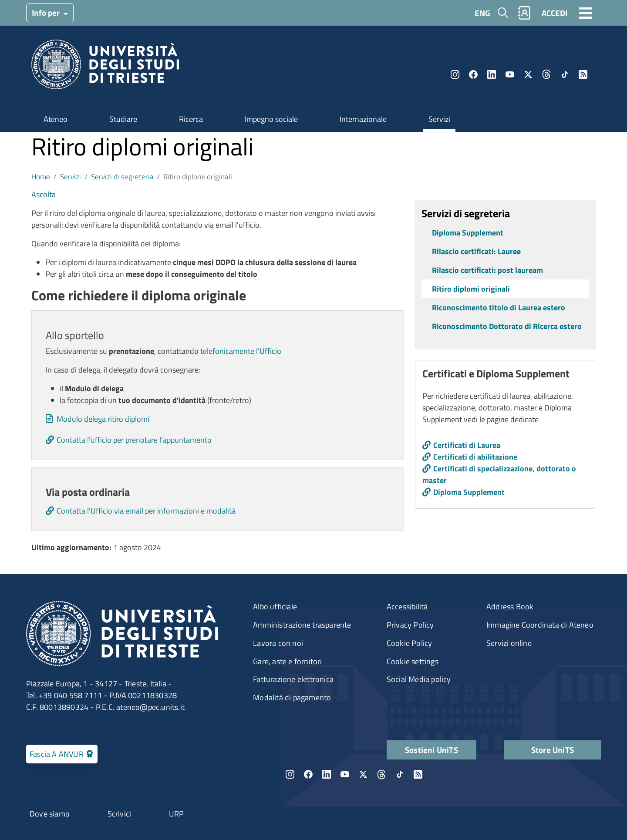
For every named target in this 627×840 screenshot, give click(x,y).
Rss (583, 74)
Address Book (510, 606)
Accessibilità (407, 606)
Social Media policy (419, 679)
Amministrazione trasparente (302, 625)
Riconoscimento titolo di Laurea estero (499, 307)
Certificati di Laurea (467, 445)
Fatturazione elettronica (293, 679)
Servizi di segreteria (122, 176)
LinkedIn (492, 74)
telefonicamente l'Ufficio (241, 351)
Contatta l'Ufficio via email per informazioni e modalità (146, 511)
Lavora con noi (278, 643)
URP (177, 814)
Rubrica (524, 13)
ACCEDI (555, 13)
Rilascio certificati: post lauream (487, 270)
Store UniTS (553, 750)
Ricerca (191, 119)
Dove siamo (50, 814)
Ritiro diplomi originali (471, 289)
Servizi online (509, 643)
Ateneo (56, 119)
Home (41, 176)
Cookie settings (413, 661)
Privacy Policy (410, 625)
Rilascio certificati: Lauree (476, 251)
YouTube (510, 74)
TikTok (565, 74)
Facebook (473, 74)
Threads (546, 74)
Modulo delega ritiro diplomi (103, 419)
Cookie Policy (410, 643)
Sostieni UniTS (431, 750)
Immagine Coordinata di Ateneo (540, 625)
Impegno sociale (271, 119)
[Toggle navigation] (586, 13)
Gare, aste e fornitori (287, 661)
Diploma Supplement (468, 233)
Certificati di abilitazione (475, 457)
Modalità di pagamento (292, 697)
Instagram (455, 74)
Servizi (439, 119)
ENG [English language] (482, 13)
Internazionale (363, 119)
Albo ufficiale (275, 606)
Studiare (123, 119)
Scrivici (120, 814)
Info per (47, 12)
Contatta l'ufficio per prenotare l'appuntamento (134, 440)
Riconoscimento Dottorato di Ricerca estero (507, 326)
